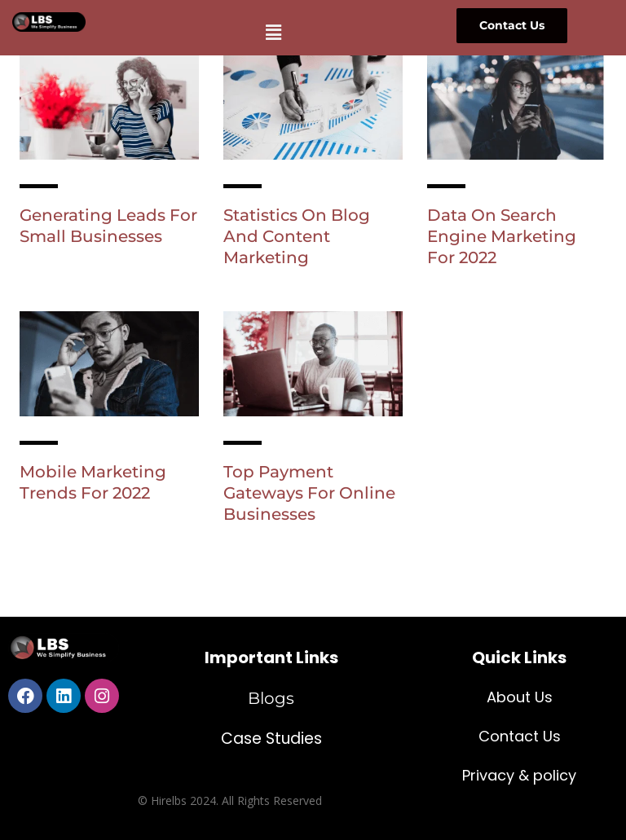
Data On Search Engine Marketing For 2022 (502, 236)
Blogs (271, 698)
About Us (520, 697)
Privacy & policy (519, 775)
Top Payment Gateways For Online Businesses (309, 493)
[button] (273, 32)
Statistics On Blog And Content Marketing (297, 236)
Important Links (271, 657)
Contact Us (520, 736)
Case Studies (271, 739)
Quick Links (519, 657)
